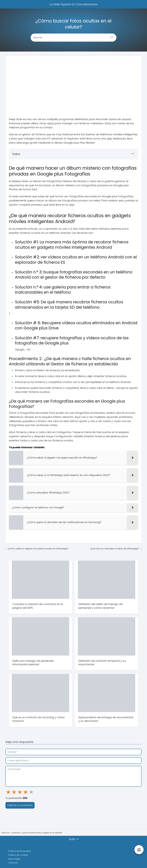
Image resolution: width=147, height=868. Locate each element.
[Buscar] (111, 36)
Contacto (13, 863)
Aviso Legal (14, 859)
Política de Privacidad (20, 851)
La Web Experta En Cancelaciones (73, 4)
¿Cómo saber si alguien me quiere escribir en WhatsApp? (38, 549)
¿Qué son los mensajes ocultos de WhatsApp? (115, 549)
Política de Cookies (18, 855)
